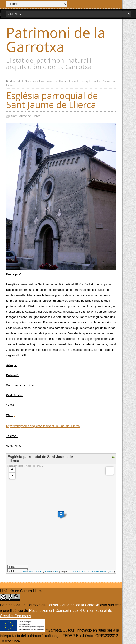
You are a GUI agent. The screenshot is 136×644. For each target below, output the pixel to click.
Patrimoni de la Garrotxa (56, 40)
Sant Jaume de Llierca (52, 82)
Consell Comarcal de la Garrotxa (73, 605)
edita (111, 572)
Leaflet (47, 572)
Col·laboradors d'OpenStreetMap (89, 572)
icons (55, 572)
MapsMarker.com (33, 572)
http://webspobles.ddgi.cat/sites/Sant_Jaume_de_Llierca (43, 426)
